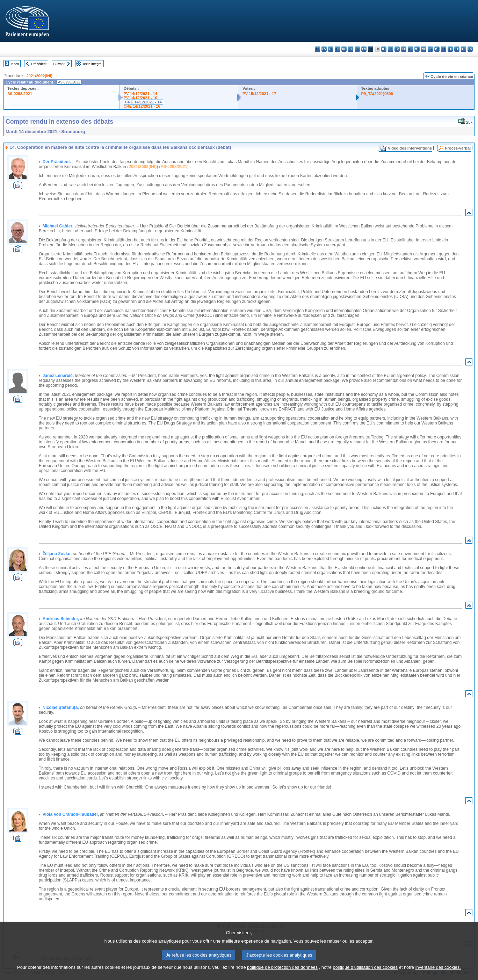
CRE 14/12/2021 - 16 (142, 106)
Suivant (59, 64)
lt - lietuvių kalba (404, 49)
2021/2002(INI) (39, 76)
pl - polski (430, 49)
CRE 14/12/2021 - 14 (143, 102)
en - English (364, 49)
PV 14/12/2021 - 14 (140, 94)
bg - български (317, 49)
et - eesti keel (351, 49)
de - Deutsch (344, 49)
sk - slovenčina (450, 49)
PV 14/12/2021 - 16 (140, 98)
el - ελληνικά (357, 49)
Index (15, 64)
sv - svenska (470, 49)
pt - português (437, 49)
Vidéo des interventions (410, 148)
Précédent (39, 64)
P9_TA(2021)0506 (377, 94)
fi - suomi (463, 49)
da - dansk (337, 49)
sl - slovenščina (457, 49)
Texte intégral (92, 64)
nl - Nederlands (424, 49)
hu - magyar (410, 49)
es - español (324, 49)
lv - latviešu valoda (397, 49)
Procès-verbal (458, 148)
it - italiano (390, 49)
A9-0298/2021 (20, 94)
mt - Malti (417, 49)
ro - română (444, 49)
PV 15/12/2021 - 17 (259, 94)
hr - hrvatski (384, 49)
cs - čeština (331, 49)
